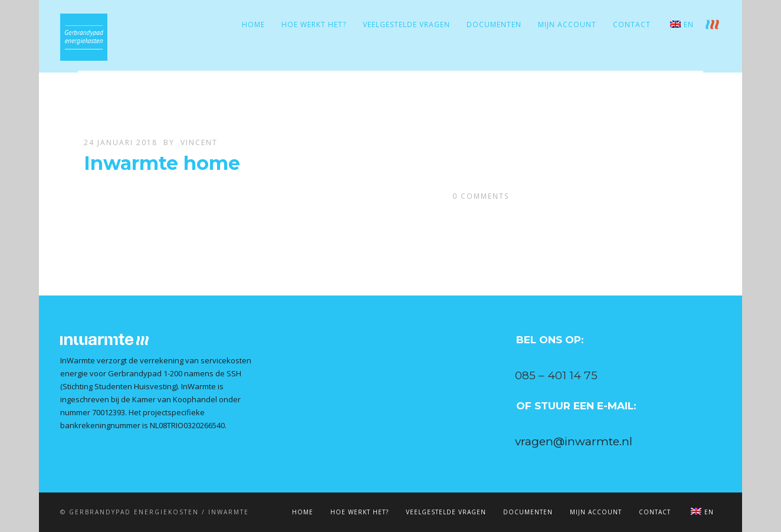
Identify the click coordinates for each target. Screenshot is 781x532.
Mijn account (567, 24)
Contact (632, 24)
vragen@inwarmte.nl (574, 441)
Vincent (199, 142)
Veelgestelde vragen (406, 24)
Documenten (494, 24)
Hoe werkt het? (314, 24)
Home (253, 24)
